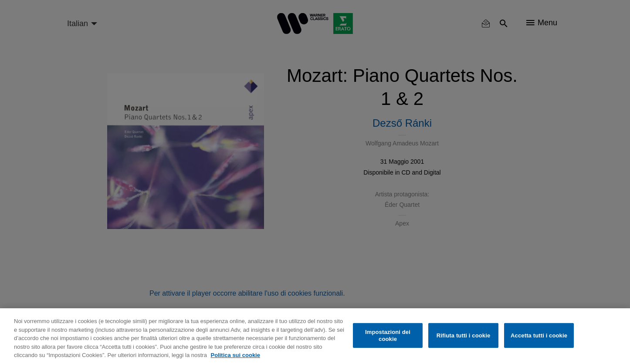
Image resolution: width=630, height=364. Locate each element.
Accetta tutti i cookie (539, 335)
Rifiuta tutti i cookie (463, 335)
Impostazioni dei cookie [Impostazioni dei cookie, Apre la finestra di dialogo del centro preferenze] (388, 335)
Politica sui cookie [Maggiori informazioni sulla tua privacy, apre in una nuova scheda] (235, 355)
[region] (315, 336)
